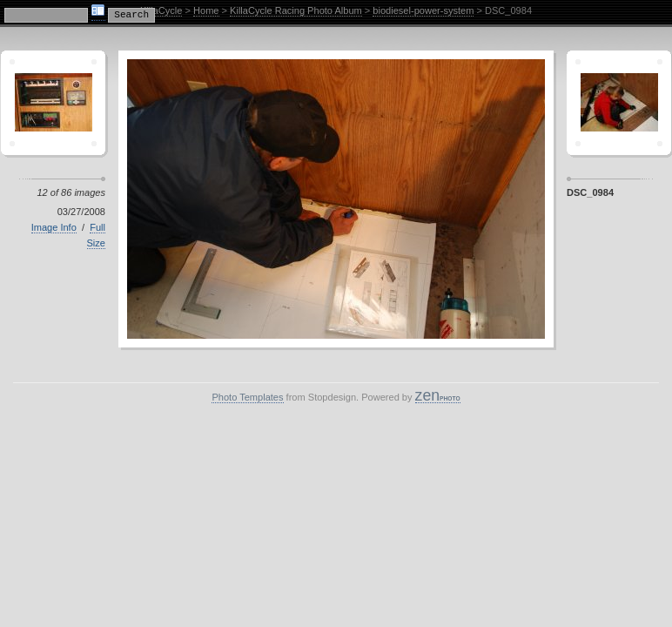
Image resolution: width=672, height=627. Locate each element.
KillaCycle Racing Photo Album (296, 10)
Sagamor (619, 103)
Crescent (53, 103)
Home (206, 10)
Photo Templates (247, 397)
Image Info (54, 227)
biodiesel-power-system (423, 10)
